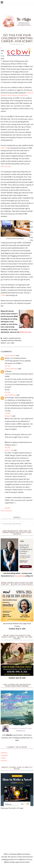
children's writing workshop (11, 341)
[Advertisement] (17, 831)
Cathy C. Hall (9, 450)
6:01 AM (7, 366)
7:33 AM (7, 413)
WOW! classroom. (26, 332)
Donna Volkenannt (11, 369)
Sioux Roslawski (10, 355)
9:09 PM (7, 508)
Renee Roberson (10, 395)
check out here (6, 166)
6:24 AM (7, 392)
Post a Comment (6, 511)
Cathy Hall (4, 148)
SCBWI (12, 343)
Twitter (3, 758)
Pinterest (4, 761)
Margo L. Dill (5, 343)
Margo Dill (8, 416)
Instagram (4, 755)
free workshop (19, 576)
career (5, 338)
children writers (14, 338)
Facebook (4, 753)
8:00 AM (7, 448)
